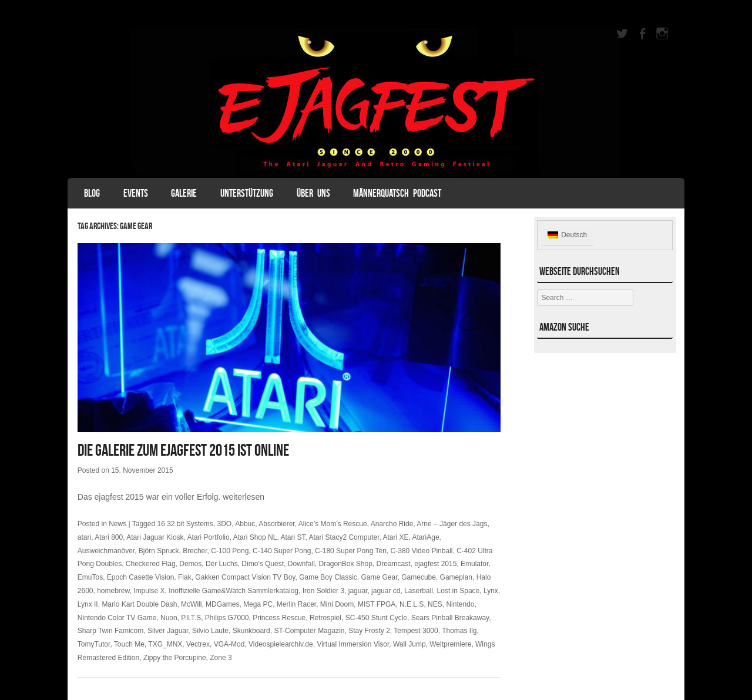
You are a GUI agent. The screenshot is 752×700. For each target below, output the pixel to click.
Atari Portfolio (209, 537)
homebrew (113, 591)
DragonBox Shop (346, 564)
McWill (191, 604)
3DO (225, 524)
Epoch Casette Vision (141, 577)
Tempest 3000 (416, 631)
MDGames (222, 604)
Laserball (419, 591)
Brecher (195, 551)
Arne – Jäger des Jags (452, 524)
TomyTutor (94, 644)
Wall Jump (409, 644)
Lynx (491, 591)
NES (435, 604)
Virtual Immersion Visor (353, 644)
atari (84, 537)
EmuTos (90, 577)
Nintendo (460, 604)
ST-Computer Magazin (309, 631)
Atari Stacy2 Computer (344, 537)
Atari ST (293, 537)
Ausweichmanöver (106, 551)
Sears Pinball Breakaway (450, 618)
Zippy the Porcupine (175, 658)
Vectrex (198, 644)
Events (136, 193)
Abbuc (245, 524)
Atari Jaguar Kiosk (155, 537)
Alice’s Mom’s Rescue (333, 524)
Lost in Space (459, 591)
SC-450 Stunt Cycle (376, 618)
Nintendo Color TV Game (117, 618)
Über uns (313, 193)
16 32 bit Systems (185, 524)
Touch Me (129, 644)
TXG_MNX (165, 644)
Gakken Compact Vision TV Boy (245, 577)
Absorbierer (276, 524)
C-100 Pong (230, 551)
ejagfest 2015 (435, 564)
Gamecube (419, 577)
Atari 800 (109, 537)
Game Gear (380, 577)
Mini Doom (337, 604)
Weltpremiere (450, 644)
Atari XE (396, 537)
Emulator (474, 564)
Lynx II (88, 604)
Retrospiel (325, 618)
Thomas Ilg (459, 631)
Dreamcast (394, 564)
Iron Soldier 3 (323, 591)
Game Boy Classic (328, 577)
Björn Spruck (159, 551)
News (117, 524)
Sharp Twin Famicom (110, 631)
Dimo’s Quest (263, 564)
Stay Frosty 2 (369, 631)
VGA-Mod (229, 644)
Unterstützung (247, 193)
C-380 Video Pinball (422, 551)
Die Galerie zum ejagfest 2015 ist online (183, 450)
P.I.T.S (191, 618)
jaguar (358, 591)
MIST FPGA (377, 604)
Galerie (184, 193)
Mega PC (258, 604)
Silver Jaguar (168, 631)
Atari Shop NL (255, 537)
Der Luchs (222, 564)
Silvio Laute (210, 631)
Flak (185, 577)
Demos (190, 564)
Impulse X (149, 591)
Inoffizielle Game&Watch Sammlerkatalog (234, 591)
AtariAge (426, 537)
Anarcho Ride (392, 524)
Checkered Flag (151, 564)
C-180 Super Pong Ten (351, 551)
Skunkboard (251, 631)
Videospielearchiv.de (281, 644)
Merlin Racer (296, 604)
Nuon (169, 618)
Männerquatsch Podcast (397, 193)
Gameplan (456, 577)
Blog (92, 193)
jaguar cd (386, 591)
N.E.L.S (412, 604)
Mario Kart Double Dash (139, 604)
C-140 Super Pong (282, 551)
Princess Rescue (279, 618)
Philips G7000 (227, 618)
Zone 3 (221, 658)
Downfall (301, 564)
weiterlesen (244, 497)
